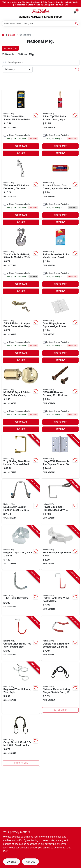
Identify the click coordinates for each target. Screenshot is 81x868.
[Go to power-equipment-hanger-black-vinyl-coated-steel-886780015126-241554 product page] (60, 502)
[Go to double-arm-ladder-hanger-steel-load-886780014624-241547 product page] (21, 502)
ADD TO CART (21, 146)
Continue (11, 862)
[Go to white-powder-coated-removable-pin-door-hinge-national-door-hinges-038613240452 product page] (60, 330)
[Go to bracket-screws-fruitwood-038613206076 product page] (60, 399)
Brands (12, 35)
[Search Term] (41, 24)
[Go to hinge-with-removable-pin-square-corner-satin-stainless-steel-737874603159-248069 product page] (60, 456)
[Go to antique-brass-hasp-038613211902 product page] (21, 330)
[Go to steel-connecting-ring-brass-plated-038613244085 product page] (21, 192)
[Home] (3, 35)
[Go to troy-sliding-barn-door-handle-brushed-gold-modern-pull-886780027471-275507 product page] (21, 456)
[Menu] (5, 12)
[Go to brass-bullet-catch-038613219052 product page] (21, 399)
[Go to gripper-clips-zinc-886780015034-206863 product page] (21, 547)
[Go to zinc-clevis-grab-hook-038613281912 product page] (21, 261)
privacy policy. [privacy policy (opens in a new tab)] (52, 844)
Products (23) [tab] (10, 48)
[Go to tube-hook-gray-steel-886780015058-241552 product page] (21, 593)
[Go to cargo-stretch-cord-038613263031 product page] (21, 741)
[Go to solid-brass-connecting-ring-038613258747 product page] (21, 123)
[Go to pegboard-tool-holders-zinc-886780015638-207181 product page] (21, 688)
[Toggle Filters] (77, 69)
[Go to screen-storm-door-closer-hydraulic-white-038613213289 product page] (60, 192)
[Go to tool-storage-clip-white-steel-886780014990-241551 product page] (60, 547)
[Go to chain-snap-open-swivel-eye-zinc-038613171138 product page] (60, 123)
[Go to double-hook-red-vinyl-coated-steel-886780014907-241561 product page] (60, 638)
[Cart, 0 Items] (75, 12)
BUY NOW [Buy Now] (21, 153)
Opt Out (30, 862)
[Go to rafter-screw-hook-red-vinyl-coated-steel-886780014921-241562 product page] (60, 261)
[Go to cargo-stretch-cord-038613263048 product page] (60, 688)
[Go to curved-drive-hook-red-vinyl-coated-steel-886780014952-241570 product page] (21, 638)
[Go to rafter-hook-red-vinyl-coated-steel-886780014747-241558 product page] (60, 593)
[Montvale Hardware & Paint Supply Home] (40, 11)
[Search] (77, 23)
